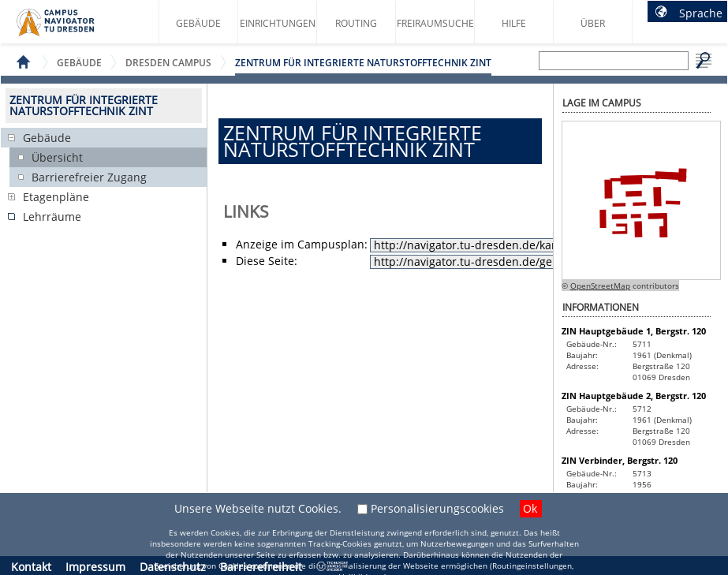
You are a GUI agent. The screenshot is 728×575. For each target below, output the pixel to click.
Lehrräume (52, 217)
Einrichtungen (278, 23)
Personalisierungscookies (437, 508)
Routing (356, 23)
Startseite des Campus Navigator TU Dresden (72, 28)
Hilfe (514, 23)
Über (593, 23)
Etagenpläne (56, 197)
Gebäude (198, 23)
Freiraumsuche (435, 23)
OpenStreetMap (600, 286)
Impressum (95, 567)
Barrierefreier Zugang (89, 177)
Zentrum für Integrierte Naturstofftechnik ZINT (363, 63)
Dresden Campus (168, 63)
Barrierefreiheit (261, 567)
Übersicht (57, 157)
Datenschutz (173, 567)
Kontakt (31, 567)
